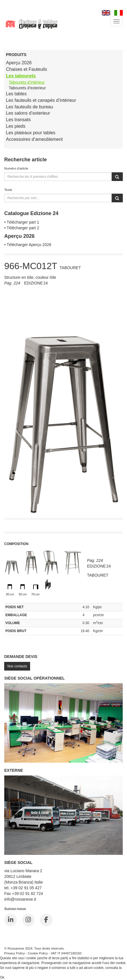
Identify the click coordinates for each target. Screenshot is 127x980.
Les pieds (16, 126)
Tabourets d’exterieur (27, 88)
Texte (8, 190)
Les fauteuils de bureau (29, 107)
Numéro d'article (16, 168)
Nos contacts (17, 666)
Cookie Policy (38, 953)
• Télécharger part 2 (22, 228)
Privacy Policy (15, 953)
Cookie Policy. (11, 973)
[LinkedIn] (10, 920)
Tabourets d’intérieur (27, 82)
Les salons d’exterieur (28, 113)
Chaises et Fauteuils (27, 69)
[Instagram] (28, 920)
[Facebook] (46, 920)
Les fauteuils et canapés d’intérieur (41, 100)
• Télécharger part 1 (22, 222)
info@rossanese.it (20, 899)
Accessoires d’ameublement (34, 139)
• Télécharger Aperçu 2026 (28, 245)
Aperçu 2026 (19, 63)
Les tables (16, 94)
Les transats (18, 120)
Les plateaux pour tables (31, 133)
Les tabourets (21, 76)
